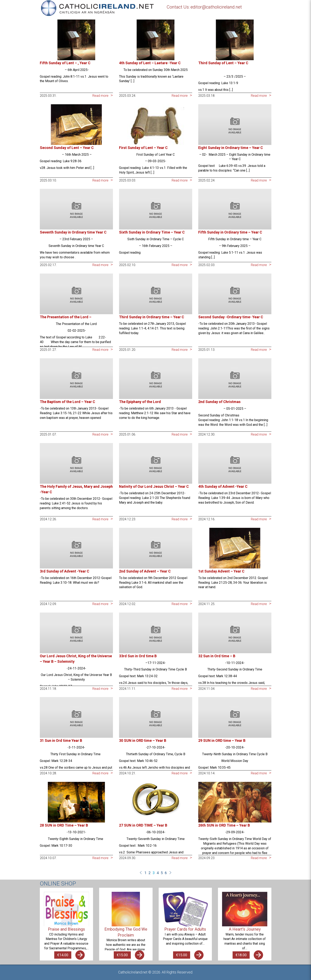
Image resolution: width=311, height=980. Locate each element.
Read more (100, 96)
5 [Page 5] (162, 873)
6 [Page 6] (166, 873)
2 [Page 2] (150, 873)
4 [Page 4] (158, 873)
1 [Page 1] (145, 873)
